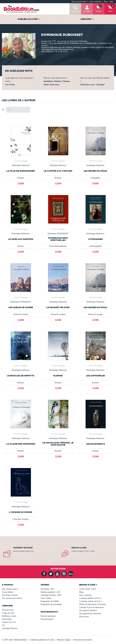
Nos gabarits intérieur (88, 610)
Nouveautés (7, 619)
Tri (3, 110)
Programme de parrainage (51, 604)
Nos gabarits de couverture (90, 613)
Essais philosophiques (58, 246)
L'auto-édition (8, 592)
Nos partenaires (47, 619)
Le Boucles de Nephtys (21, 376)
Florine (58, 376)
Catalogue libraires (10, 628)
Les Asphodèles (95, 376)
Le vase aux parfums (21, 239)
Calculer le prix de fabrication (91, 607)
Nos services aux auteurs (12, 598)
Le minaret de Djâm (58, 307)
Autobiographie (95, 246)
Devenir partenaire (48, 616)
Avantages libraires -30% (51, 595)
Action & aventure (21, 314)
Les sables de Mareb (21, 307)
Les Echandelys (95, 444)
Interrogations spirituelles (58, 239)
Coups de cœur (8, 613)
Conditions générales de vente (42, 640)
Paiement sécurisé (23, 548)
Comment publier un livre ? (91, 598)
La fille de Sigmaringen (21, 171)
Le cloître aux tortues (58, 171)
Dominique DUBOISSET (58, 234)
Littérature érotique (21, 519)
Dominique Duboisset (21, 165)
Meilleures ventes (9, 616)
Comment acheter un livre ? (91, 601)
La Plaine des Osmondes (21, 444)
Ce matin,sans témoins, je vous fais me (58, 444)
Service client (79, 548)
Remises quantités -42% (51, 592)
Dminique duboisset (58, 165)
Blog (105, 2)
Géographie (95, 178)
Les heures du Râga (95, 171)
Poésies (21, 246)
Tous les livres (8, 610)
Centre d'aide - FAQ (87, 589)
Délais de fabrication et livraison (93, 604)
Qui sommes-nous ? (80, 2)
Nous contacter (96, 2)
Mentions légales (64, 640)
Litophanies (95, 239)
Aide (111, 2)
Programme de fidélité (50, 601)
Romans (21, 178)
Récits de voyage (95, 314)
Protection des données (83, 640)
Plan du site (84, 617)
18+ (4, 625)
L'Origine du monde (21, 512)
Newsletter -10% (48, 589)
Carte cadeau (46, 598)
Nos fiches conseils (10, 595)
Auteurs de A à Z (9, 622)
